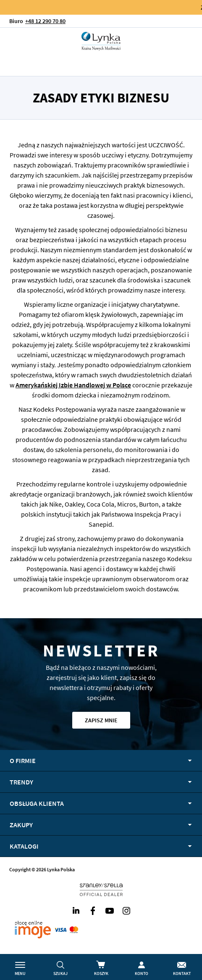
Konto (142, 973)
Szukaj (60, 973)
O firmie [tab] (23, 760)
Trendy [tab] (21, 782)
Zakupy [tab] (21, 825)
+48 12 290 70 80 (45, 21)
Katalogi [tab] (24, 846)
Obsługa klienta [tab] (37, 803)
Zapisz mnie (101, 720)
